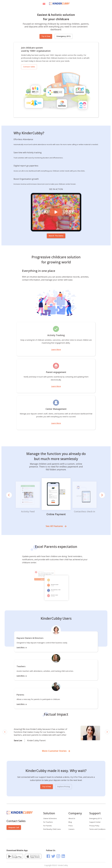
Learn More (56, 349)
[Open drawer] (44, 4)
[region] (56, 732)
